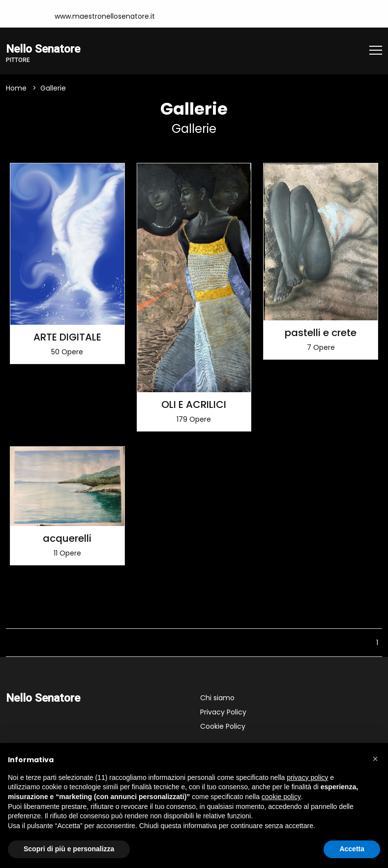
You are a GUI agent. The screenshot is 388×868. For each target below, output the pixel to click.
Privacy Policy (223, 712)
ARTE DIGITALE (67, 337)
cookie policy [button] (281, 797)
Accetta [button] (352, 849)
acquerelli (67, 538)
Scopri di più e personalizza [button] (69, 849)
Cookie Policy (223, 726)
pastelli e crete (321, 333)
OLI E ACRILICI (194, 404)
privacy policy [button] (307, 777)
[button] (375, 759)
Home (16, 88)
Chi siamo (217, 698)
